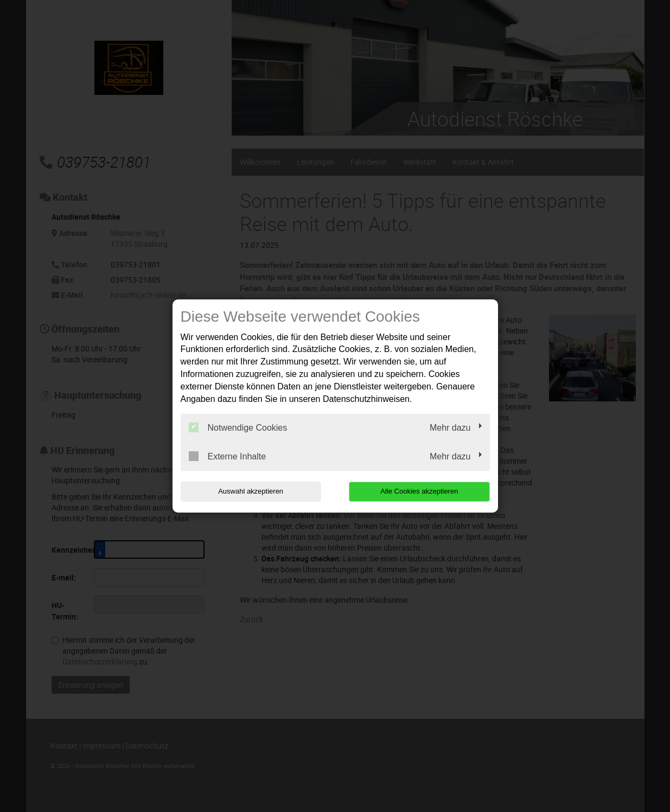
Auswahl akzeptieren (250, 491)
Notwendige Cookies (238, 427)
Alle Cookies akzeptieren (420, 491)
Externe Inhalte (228, 456)
